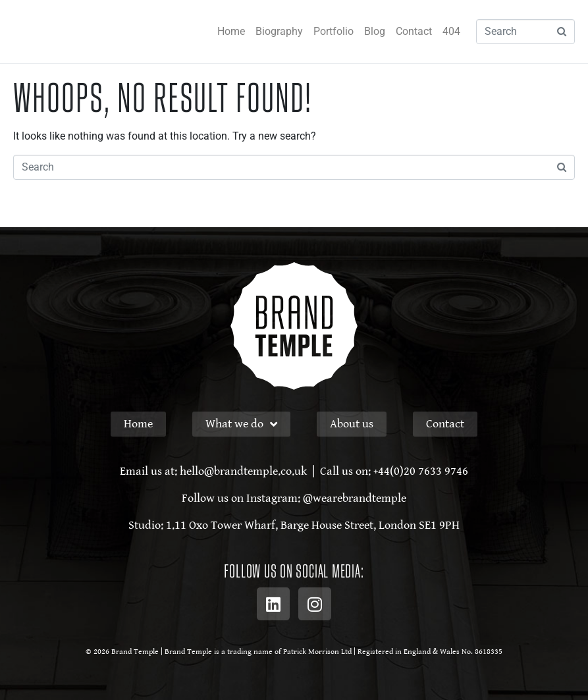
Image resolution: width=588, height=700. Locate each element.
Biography (279, 31)
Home (231, 31)
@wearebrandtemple (355, 498)
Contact (414, 31)
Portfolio (334, 31)
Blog (375, 31)
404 (451, 31)
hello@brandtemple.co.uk (243, 471)
